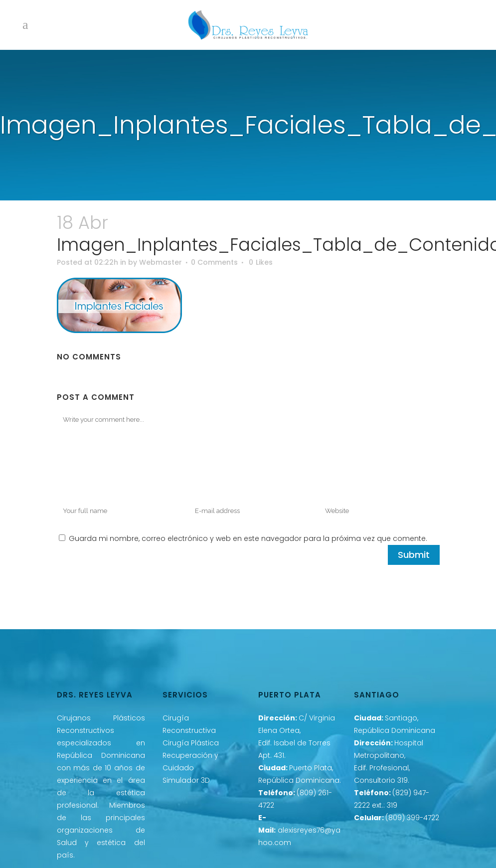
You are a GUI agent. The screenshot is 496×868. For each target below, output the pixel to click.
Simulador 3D (186, 780)
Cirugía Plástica (191, 743)
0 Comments (214, 262)
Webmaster (161, 262)
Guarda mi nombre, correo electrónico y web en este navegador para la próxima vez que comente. (248, 538)
